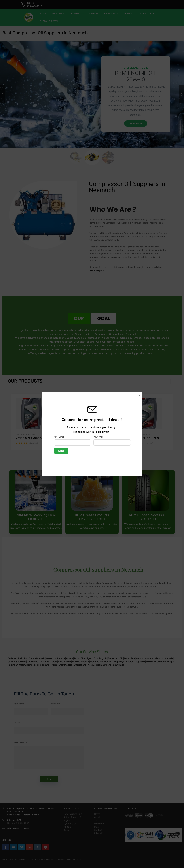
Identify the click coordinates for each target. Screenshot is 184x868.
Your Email (59, 437)
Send (61, 451)
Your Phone (99, 437)
